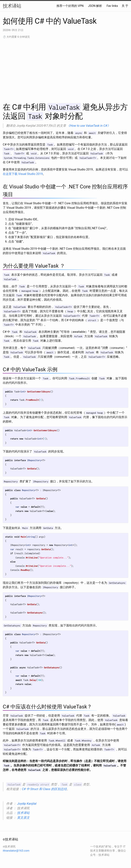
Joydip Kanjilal (27, 804)
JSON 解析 (95, 6)
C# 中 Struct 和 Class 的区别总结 (44, 789)
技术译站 (12, 6)
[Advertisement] (65, 70)
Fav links (112, 6)
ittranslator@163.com (16, 851)
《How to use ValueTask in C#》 (88, 126)
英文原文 (23, 818)
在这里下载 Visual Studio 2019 (23, 174)
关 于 (125, 6)
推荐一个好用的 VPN (70, 6)
